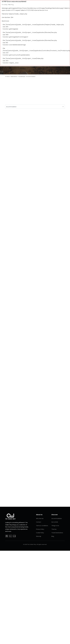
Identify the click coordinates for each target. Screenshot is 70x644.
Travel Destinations (57, 533)
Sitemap (39, 536)
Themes (54, 529)
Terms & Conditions (42, 526)
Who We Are (40, 519)
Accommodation (57, 519)
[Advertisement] (27, 125)
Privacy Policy (40, 529)
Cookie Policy (40, 533)
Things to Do (55, 526)
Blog (53, 536)
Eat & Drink (55, 522)
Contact (39, 522)
